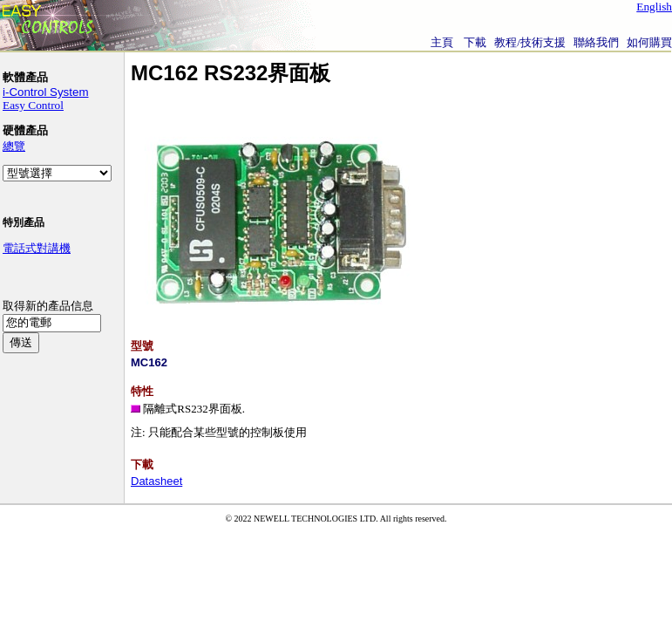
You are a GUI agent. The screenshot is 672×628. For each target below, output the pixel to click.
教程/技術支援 (530, 42)
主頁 (442, 42)
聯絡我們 (596, 42)
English (654, 7)
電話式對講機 (37, 248)
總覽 (14, 146)
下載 (475, 42)
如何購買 (649, 42)
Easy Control (33, 105)
